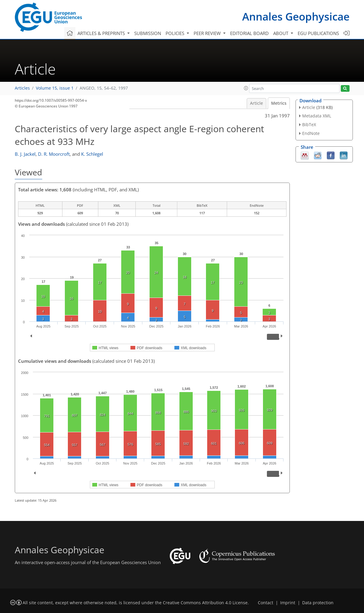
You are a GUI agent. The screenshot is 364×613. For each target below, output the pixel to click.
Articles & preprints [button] (102, 33)
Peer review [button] (208, 33)
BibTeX (309, 125)
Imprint (288, 603)
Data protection (318, 603)
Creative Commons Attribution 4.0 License (205, 603)
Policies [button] (176, 33)
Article (256, 103)
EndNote (311, 133)
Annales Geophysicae (296, 16)
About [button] (281, 33)
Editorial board (249, 33)
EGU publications (318, 33)
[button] (246, 88)
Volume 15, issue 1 (55, 88)
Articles (22, 88)
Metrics (279, 103)
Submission (148, 33)
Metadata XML (317, 116)
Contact (266, 603)
